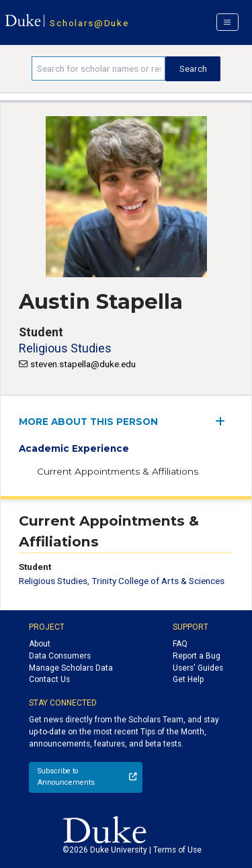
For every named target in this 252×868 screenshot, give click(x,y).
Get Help (188, 679)
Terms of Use (177, 850)
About (40, 644)
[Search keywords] (98, 68)
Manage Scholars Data (71, 668)
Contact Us (49, 679)
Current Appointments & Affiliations (118, 471)
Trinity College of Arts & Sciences (158, 581)
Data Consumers (60, 656)
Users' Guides (198, 668)
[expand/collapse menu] (224, 421)
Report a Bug (197, 656)
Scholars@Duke (89, 23)
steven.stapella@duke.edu (83, 364)
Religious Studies (65, 348)
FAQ (180, 644)
